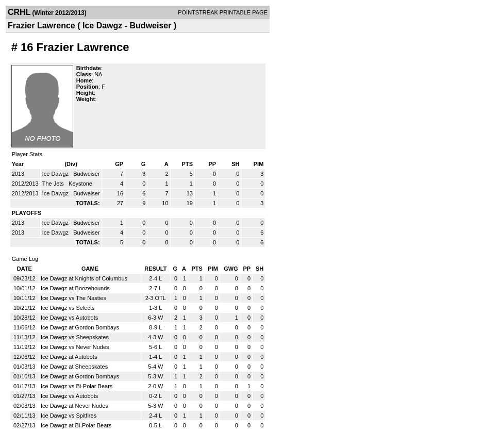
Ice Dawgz (56, 174)
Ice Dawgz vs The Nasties (73, 298)
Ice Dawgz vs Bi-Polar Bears (77, 386)
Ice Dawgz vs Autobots (69, 318)
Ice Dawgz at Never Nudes (74, 406)
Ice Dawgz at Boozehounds (75, 288)
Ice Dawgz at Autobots (69, 357)
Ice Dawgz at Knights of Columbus (84, 278)
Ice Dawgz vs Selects (68, 308)
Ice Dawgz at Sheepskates (74, 367)
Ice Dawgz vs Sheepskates (75, 337)
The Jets (54, 184)
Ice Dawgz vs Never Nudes (75, 347)
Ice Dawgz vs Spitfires (69, 416)
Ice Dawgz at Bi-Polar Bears (76, 425)
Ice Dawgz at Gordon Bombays (80, 327)
